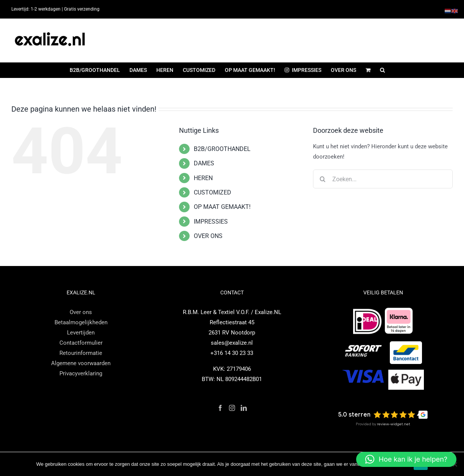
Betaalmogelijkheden (81, 322)
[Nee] (455, 464)
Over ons (81, 312)
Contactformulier (81, 343)
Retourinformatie (81, 353)
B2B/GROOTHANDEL (222, 149)
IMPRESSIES (211, 222)
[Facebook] (220, 408)
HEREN (203, 178)
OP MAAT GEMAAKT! (222, 207)
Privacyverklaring (81, 373)
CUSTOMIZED (213, 192)
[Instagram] (232, 408)
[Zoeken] (322, 179)
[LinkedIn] (244, 408)
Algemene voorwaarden (81, 363)
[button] (382, 70)
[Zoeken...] (383, 179)
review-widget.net (394, 424)
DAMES (204, 163)
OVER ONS (208, 236)
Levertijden (81, 333)
